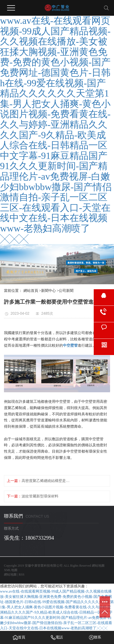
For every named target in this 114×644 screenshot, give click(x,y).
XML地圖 (11, 570)
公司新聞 (66, 291)
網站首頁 (31, 291)
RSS (21, 575)
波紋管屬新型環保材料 (40, 496)
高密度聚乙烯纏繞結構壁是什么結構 (47, 481)
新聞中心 (48, 291)
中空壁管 (70, 345)
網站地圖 (98, 566)
